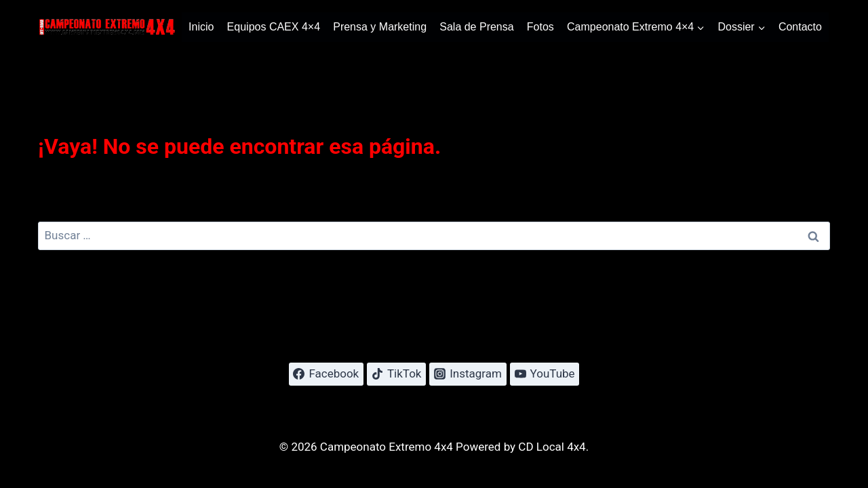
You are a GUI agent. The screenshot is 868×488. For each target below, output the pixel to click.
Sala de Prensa (476, 27)
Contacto (800, 27)
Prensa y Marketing (380, 27)
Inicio (201, 27)
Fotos (540, 27)
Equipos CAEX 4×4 (274, 27)
